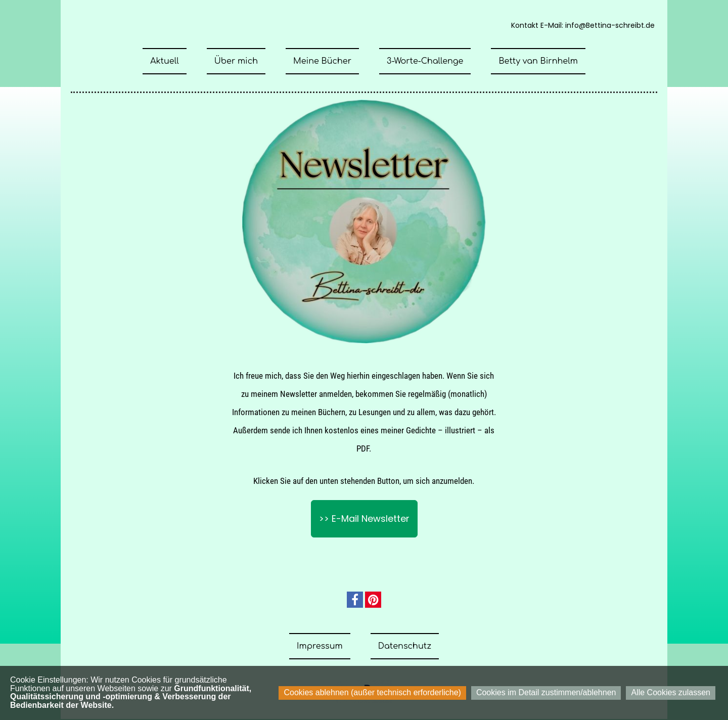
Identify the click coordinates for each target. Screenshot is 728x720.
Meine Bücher (322, 61)
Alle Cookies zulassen (671, 692)
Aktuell (165, 61)
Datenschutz (405, 646)
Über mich (236, 61)
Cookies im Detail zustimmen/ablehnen (546, 692)
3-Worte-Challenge (425, 61)
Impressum (320, 646)
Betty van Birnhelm (538, 61)
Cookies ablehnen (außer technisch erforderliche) (372, 692)
